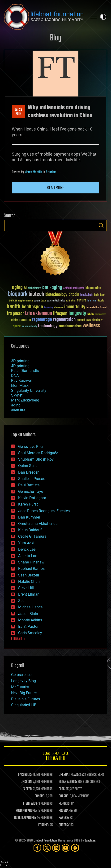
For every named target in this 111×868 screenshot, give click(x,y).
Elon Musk (20, 386)
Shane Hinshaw (31, 562)
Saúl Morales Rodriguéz (38, 453)
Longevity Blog (23, 681)
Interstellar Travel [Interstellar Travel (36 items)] (96, 308)
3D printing (20, 361)
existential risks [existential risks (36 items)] (56, 301)
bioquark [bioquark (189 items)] (18, 294)
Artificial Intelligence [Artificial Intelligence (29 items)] (74, 288)
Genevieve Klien (31, 447)
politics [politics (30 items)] (14, 320)
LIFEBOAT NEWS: (69, 775)
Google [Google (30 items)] (101, 301)
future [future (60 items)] (82, 300)
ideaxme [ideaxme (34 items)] (59, 308)
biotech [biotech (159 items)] (36, 294)
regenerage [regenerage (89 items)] (42, 320)
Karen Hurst (28, 504)
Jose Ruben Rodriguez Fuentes (44, 511)
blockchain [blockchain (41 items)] (87, 295)
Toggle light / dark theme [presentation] (103, 17)
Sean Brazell (29, 575)
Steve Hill (26, 588)
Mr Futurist (20, 687)
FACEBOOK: (25, 775)
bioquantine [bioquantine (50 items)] (93, 288)
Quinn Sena (28, 466)
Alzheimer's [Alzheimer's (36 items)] (34, 288)
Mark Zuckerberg (25, 400)
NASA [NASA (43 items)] (91, 314)
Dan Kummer (29, 517)
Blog (55, 38)
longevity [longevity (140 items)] (77, 314)
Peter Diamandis (25, 371)
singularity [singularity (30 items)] (97, 320)
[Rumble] (75, 848)
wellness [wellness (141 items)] (91, 326)
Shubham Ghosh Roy (36, 459)
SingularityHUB (24, 705)
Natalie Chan (29, 582)
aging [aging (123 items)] (17, 288)
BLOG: (62, 789)
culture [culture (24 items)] (37, 301)
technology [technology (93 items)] (48, 326)
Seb (21, 601)
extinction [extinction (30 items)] (71, 301)
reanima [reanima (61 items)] (25, 320)
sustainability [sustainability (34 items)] (29, 327)
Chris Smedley (30, 633)
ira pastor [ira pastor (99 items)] (15, 314)
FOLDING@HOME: (26, 811)
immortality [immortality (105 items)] (75, 307)
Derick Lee (27, 549)
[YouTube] (66, 848)
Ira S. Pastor (28, 626)
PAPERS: (64, 818)
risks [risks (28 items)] (89, 320)
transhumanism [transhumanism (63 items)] (70, 326)
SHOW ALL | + (18, 639)
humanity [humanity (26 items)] (49, 308)
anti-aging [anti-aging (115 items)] (52, 288)
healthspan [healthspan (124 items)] (32, 307)
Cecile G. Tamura (32, 536)
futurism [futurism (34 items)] (92, 301)
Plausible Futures (26, 699)
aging (16, 405)
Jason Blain (28, 614)
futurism (51, 172)
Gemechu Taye (31, 491)
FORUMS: (44, 825)
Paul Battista (29, 485)
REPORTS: (64, 804)
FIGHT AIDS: (30, 804)
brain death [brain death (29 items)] (100, 295)
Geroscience (21, 675)
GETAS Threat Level (55, 757)
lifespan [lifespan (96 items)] (60, 314)
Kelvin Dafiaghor (32, 498)
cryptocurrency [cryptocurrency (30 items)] (26, 301)
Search (101, 225)
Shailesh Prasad (32, 479)
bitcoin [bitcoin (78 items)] (74, 295)
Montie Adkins (30, 620)
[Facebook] (37, 848)
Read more (55, 188)
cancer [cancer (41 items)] (13, 301)
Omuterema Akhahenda (38, 524)
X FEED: (28, 789)
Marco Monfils (33, 172)
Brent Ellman (29, 594)
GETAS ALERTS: (68, 782)
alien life (18, 410)
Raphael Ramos (31, 569)
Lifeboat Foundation (45, 841)
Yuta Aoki (26, 543)
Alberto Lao (28, 556)
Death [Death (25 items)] (43, 301)
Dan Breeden (29, 472)
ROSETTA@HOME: (25, 818)
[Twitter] (47, 848)
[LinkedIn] (56, 848)
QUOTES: (64, 825)
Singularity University (29, 390)
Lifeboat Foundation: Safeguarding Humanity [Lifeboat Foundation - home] (44, 17)
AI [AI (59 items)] (25, 288)
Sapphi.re (90, 841)
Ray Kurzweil (22, 381)
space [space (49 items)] (17, 326)
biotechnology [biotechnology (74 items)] (56, 295)
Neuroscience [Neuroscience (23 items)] (100, 315)
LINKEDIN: (26, 782)
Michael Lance (30, 607)
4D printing (20, 366)
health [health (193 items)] (14, 307)
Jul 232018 (18, 112)
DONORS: (40, 796)
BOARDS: (64, 796)
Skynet (17, 395)
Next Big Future (24, 693)
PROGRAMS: (66, 811)
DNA (15, 376)
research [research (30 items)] (81, 320)
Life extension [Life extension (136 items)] (38, 314)
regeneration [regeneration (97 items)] (64, 320)
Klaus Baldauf (30, 530)
